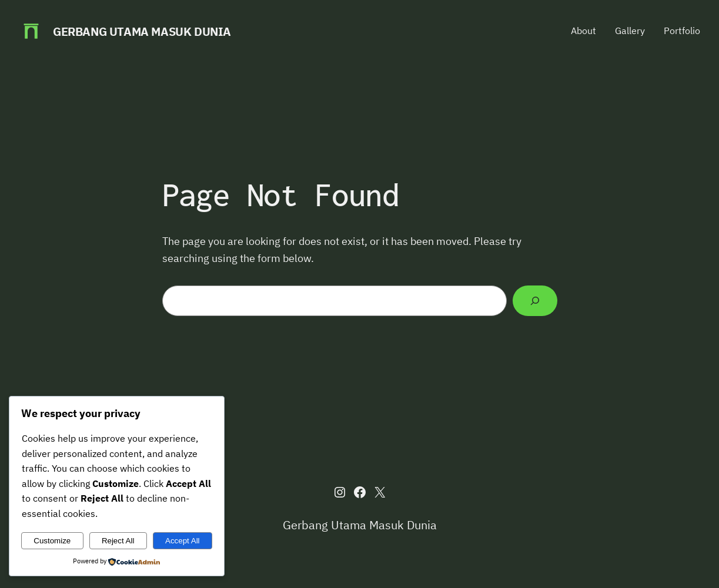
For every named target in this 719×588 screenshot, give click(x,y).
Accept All (183, 541)
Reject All (118, 541)
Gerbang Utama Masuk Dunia (142, 31)
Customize (52, 541)
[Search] (535, 301)
